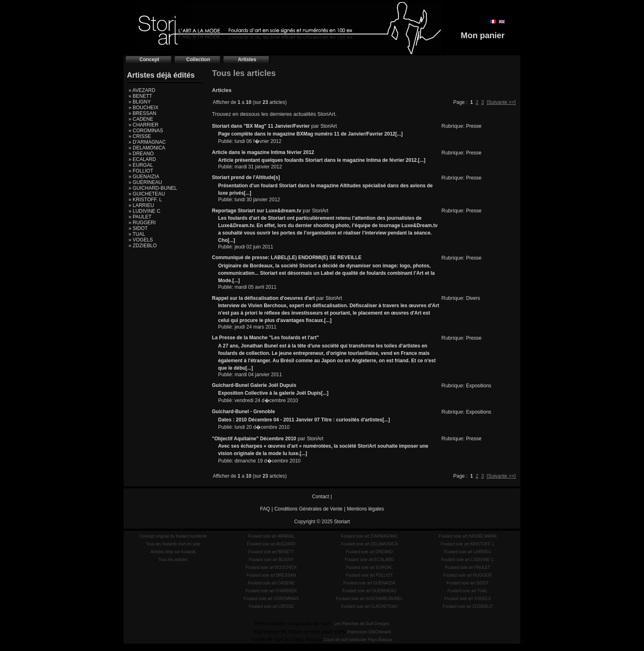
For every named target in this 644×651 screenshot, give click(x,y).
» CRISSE (140, 136)
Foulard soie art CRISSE (271, 606)
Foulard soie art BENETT (271, 552)
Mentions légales (366, 509)
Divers (473, 298)
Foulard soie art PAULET (467, 567)
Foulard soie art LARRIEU (468, 552)
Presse (474, 126)
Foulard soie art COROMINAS (271, 599)
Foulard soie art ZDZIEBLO (468, 606)
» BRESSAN (142, 113)
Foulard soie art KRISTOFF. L (468, 544)
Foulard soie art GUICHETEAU (369, 606)
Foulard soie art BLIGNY (271, 560)
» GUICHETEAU (147, 194)
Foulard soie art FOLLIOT (369, 575)
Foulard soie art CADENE (271, 583)
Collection (198, 60)
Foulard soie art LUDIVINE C (467, 560)
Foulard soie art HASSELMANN (468, 536)
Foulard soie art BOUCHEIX (271, 567)
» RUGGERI (142, 223)
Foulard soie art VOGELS (468, 599)
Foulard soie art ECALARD (370, 560)
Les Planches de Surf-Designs (362, 624)
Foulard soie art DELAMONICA (369, 544)
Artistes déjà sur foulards (173, 552)
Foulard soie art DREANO (369, 552)
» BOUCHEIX (144, 108)
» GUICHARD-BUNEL (153, 188)
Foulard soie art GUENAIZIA (369, 583)
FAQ (265, 509)
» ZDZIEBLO (143, 246)
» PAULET (140, 217)
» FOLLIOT (141, 171)
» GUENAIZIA (144, 177)
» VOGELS (141, 240)
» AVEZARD (142, 90)
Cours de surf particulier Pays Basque (358, 640)
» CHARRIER (144, 125)
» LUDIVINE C (144, 211)
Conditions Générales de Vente (308, 509)
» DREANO (141, 154)
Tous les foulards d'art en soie (173, 544)
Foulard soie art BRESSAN (271, 575)
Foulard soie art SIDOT (468, 583)
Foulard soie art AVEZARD (271, 544)
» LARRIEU (141, 205)
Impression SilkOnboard (369, 632)
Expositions (479, 386)
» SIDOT (138, 228)
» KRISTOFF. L (145, 200)
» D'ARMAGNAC (147, 142)
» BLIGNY (140, 102)
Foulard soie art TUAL (468, 591)
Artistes (247, 60)
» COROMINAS (146, 131)
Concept (149, 60)
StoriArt (329, 126)
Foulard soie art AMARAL (271, 536)
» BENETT (140, 96)
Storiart (342, 522)
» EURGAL (141, 165)
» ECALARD (142, 159)
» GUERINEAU (145, 182)
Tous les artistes (173, 560)
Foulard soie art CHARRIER (271, 591)
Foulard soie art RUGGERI (468, 575)
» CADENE (141, 119)
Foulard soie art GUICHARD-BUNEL (369, 599)
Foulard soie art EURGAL (369, 567)
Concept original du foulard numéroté (173, 536)
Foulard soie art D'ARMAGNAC (369, 536)
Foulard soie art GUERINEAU (370, 591)
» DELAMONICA (147, 148)
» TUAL (137, 234)
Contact (321, 497)
